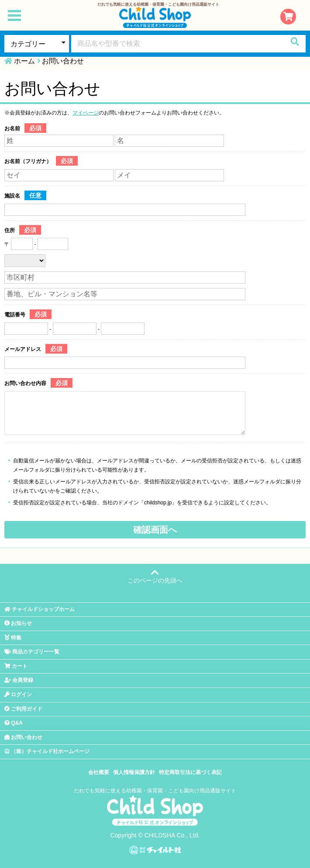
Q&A (14, 723)
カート (16, 666)
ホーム (24, 61)
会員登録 (19, 680)
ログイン (18, 694)
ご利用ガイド (23, 709)
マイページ (86, 113)
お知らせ (18, 623)
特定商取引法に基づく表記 (190, 772)
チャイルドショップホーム (40, 609)
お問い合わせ (23, 737)
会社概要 (99, 772)
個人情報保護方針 (134, 772)
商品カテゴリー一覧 (32, 652)
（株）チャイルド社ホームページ (47, 751)
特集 (13, 638)
